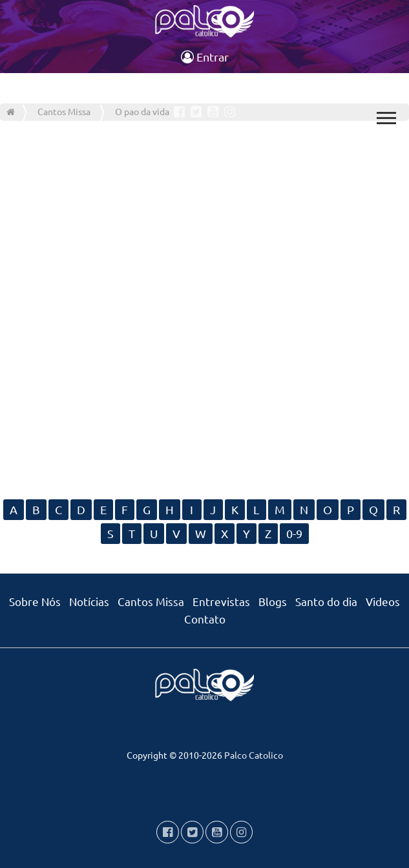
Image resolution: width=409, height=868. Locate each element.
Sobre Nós (35, 601)
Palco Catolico (254, 755)
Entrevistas (221, 601)
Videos (383, 601)
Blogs (273, 601)
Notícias (89, 601)
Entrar (205, 57)
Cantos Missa (151, 601)
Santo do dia (326, 601)
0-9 (294, 533)
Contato (205, 619)
